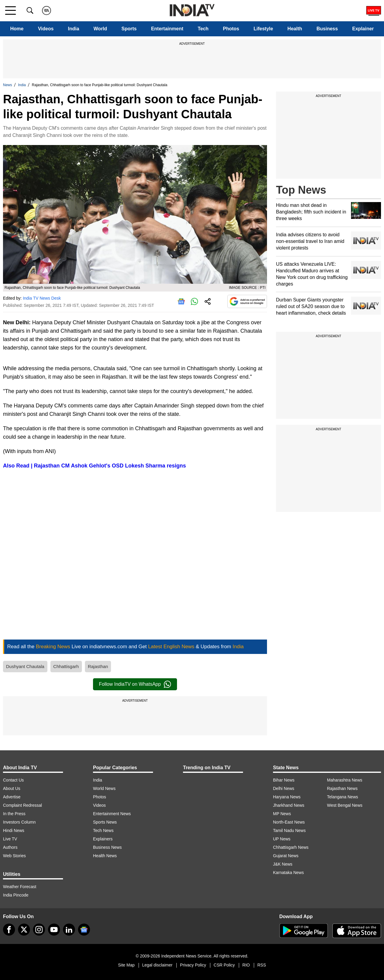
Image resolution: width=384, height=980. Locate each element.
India (74, 29)
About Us (12, 788)
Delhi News (284, 788)
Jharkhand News (289, 805)
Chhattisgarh (66, 666)
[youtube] (54, 930)
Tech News (103, 830)
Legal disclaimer (157, 965)
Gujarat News (286, 856)
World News (104, 788)
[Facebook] (9, 930)
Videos (46, 29)
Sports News (105, 822)
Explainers (103, 839)
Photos (231, 29)
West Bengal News (345, 805)
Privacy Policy (193, 965)
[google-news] (84, 930)
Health (295, 29)
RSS (262, 965)
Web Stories (14, 856)
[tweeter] (24, 930)
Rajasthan (98, 666)
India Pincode (16, 895)
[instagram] (39, 930)
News (7, 85)
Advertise (12, 797)
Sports (129, 29)
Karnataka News (288, 873)
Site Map (126, 965)
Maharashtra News (345, 780)
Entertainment (167, 29)
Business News (107, 847)
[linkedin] (69, 930)
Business (327, 29)
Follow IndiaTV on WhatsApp (135, 684)
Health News (105, 856)
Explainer (363, 29)
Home (17, 29)
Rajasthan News (342, 788)
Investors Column (19, 822)
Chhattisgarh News (291, 847)
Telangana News (343, 797)
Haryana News (287, 797)
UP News (282, 839)
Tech (203, 29)
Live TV (10, 839)
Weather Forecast (20, 887)
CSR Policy (224, 965)
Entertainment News (112, 814)
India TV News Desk (42, 298)
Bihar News (284, 780)
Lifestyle (263, 29)
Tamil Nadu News (289, 830)
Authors (10, 847)
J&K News (283, 864)
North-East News (289, 822)
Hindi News (14, 830)
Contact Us (13, 780)
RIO (246, 965)
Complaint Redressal (22, 805)
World (100, 29)
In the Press (14, 814)
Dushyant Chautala (25, 666)
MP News (282, 814)
